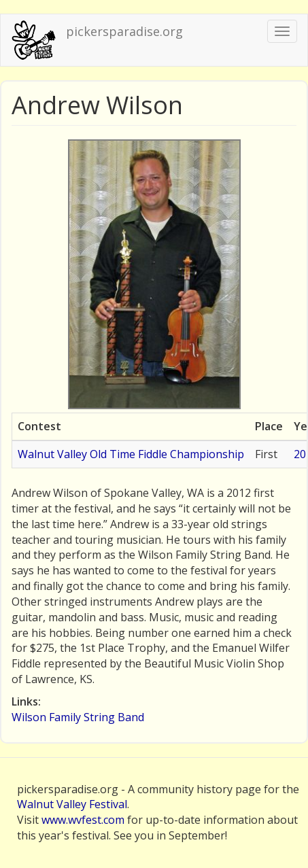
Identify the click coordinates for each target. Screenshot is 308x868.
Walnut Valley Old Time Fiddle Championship (131, 454)
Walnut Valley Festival (72, 804)
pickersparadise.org (124, 31)
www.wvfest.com (83, 820)
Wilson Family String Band (78, 717)
